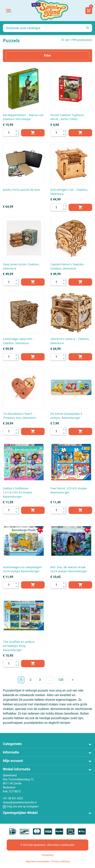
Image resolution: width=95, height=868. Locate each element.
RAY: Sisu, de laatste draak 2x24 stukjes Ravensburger (69, 569)
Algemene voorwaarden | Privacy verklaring (48, 861)
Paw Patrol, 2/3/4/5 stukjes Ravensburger (69, 490)
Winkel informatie (17, 769)
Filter (47, 56)
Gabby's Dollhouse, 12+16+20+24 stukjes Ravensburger (18, 492)
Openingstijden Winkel (20, 813)
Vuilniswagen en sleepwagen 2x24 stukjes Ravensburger (22, 569)
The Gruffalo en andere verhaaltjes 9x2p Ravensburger (19, 646)
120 (61, 680)
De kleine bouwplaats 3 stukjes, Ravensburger (66, 416)
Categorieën (12, 744)
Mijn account (13, 761)
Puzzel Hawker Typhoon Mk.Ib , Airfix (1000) (67, 117)
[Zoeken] (47, 28)
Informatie (11, 752)
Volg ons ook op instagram (21, 806)
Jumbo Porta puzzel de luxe (21, 190)
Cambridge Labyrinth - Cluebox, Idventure (18, 341)
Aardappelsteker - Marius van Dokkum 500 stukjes (23, 117)
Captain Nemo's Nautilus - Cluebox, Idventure (68, 266)
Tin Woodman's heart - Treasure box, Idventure (19, 416)
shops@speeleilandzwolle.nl (20, 802)
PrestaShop (47, 855)
